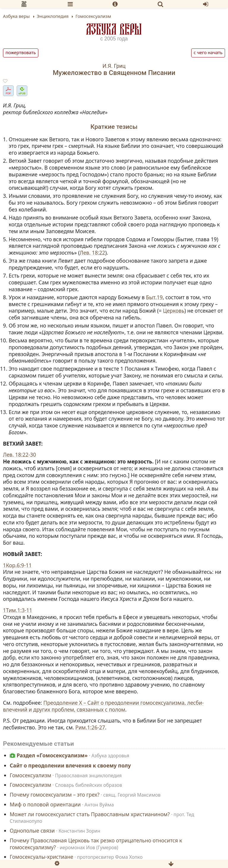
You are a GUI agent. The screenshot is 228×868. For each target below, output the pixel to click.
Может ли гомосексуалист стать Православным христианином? (90, 814)
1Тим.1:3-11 (18, 610)
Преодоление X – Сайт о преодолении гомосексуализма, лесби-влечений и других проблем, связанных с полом (103, 706)
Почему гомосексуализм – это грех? (55, 795)
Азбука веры (114, 29)
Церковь (174, 311)
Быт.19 (154, 297)
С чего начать (208, 52)
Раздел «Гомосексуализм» (52, 756)
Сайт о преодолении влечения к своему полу (70, 765)
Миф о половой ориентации (45, 804)
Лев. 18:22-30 (19, 455)
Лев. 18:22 (92, 253)
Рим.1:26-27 (90, 727)
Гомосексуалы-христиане (42, 857)
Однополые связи (32, 831)
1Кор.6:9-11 (17, 565)
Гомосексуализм (31, 775)
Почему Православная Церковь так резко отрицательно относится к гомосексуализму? (96, 844)
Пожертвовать (21, 52)
